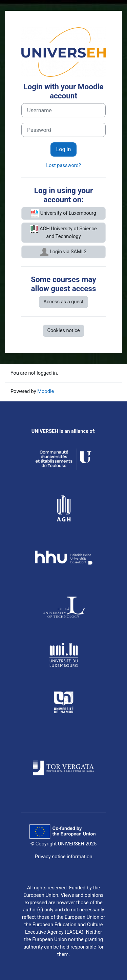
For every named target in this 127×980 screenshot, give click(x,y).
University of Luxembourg (63, 213)
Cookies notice (63, 330)
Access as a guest (63, 302)
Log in (64, 149)
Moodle (46, 391)
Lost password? (63, 165)
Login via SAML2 (63, 252)
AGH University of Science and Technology (63, 232)
